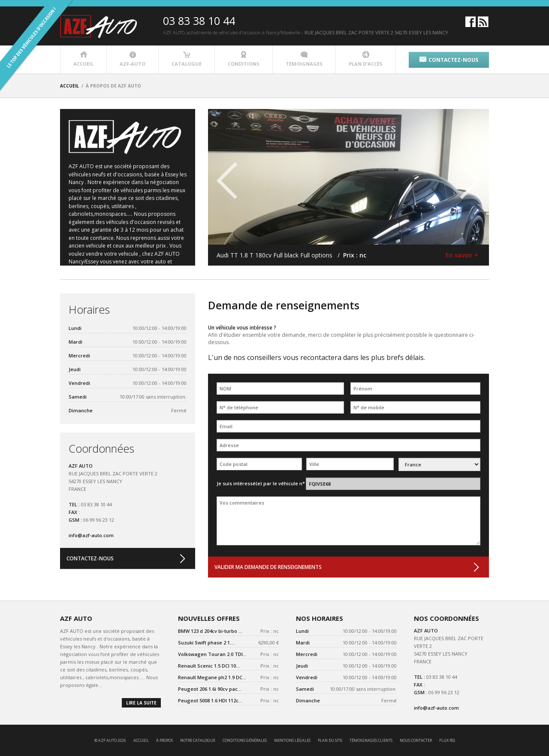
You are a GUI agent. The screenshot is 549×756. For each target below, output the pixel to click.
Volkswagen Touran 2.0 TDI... (212, 654)
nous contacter (416, 740)
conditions (244, 59)
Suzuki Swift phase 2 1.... (207, 643)
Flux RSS (447, 740)
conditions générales (245, 740)
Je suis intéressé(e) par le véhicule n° (261, 483)
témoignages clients (371, 740)
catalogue (187, 59)
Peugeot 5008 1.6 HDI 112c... (210, 700)
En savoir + (462, 255)
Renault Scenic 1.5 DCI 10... (209, 666)
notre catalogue (198, 740)
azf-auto (133, 59)
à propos (164, 740)
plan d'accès (366, 59)
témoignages (304, 59)
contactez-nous (449, 60)
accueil (83, 59)
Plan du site (330, 740)
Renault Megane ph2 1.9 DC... (212, 677)
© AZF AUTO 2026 (110, 740)
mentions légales (292, 740)
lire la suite (141, 703)
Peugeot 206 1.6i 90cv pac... (210, 689)
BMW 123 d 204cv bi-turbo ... (210, 631)
